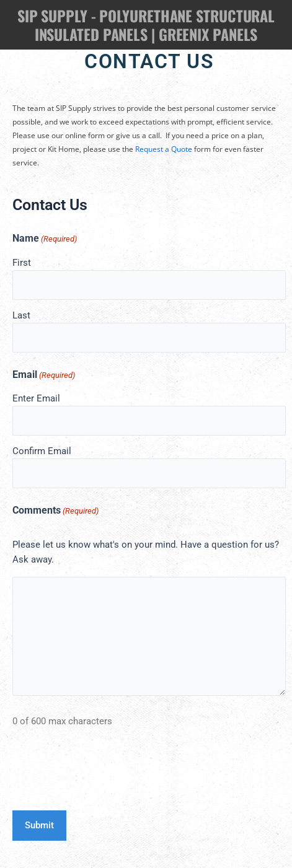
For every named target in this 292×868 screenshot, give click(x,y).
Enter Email (36, 398)
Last (21, 315)
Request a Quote (164, 149)
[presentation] (107, 773)
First (22, 263)
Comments (55, 511)
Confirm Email (42, 451)
